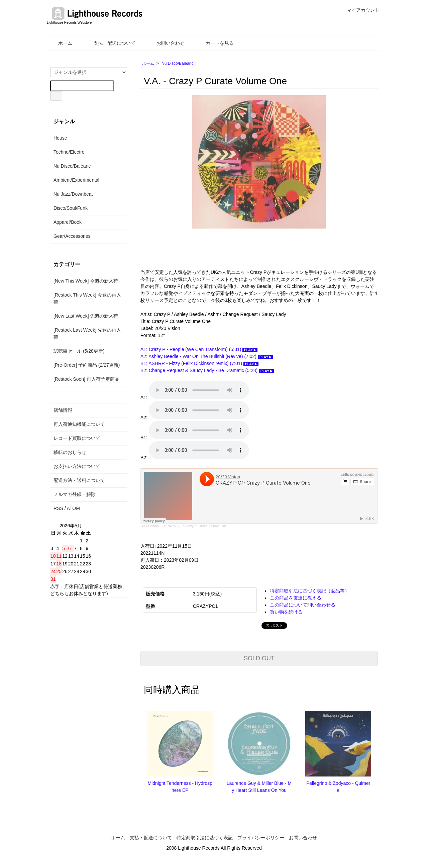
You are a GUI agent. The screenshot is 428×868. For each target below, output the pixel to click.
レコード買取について (77, 438)
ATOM (73, 508)
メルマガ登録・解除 (75, 494)
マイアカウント (360, 10)
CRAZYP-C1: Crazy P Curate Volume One (195, 526)
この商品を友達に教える (296, 598)
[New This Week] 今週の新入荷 (86, 281)
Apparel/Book (68, 222)
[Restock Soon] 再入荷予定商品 (86, 379)
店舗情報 (63, 410)
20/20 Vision (150, 526)
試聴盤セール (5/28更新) (79, 351)
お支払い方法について (77, 466)
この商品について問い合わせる (303, 605)
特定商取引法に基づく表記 (205, 838)
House (60, 138)
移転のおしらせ (70, 452)
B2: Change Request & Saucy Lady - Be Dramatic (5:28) (207, 370)
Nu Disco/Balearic (177, 63)
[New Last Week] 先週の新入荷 (86, 316)
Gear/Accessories (72, 236)
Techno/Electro (69, 152)
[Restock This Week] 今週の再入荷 (87, 298)
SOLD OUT (259, 658)
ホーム (60, 43)
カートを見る (215, 43)
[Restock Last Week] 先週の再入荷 (87, 333)
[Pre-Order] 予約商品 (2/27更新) (87, 365)
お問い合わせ (166, 43)
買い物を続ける (286, 612)
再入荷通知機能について (79, 424)
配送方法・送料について (79, 480)
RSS (58, 508)
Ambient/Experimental (76, 180)
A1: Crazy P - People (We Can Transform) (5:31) (199, 349)
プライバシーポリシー (261, 838)
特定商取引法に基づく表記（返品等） (310, 591)
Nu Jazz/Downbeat (73, 194)
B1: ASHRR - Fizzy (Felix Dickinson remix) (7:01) (199, 363)
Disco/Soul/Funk (71, 208)
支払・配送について (110, 43)
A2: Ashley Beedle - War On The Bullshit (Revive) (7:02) (207, 356)
